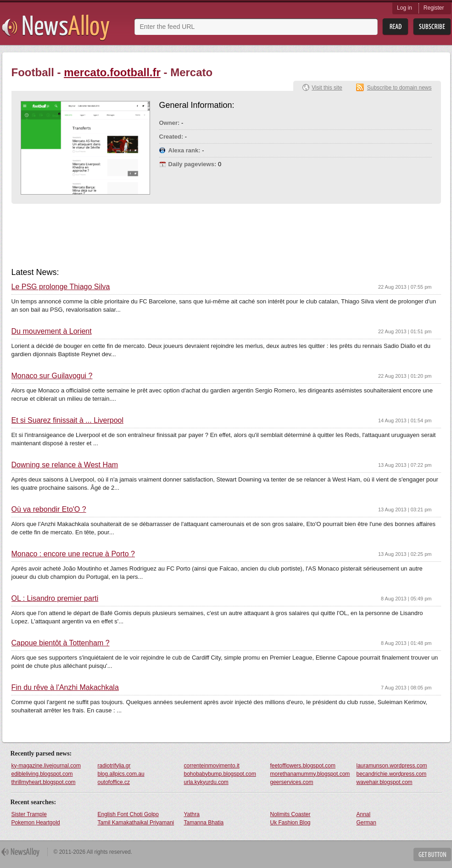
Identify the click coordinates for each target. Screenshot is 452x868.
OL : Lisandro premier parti (55, 599)
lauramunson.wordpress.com (392, 766)
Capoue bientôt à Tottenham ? (61, 643)
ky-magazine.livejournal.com (46, 766)
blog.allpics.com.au (121, 774)
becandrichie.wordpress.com (392, 774)
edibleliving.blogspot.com (42, 774)
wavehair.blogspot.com (385, 782)
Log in (405, 8)
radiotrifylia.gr (114, 766)
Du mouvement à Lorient (52, 331)
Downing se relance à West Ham (65, 465)
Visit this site (327, 88)
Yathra (192, 814)
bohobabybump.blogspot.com (220, 774)
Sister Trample (29, 814)
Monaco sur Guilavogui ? (52, 376)
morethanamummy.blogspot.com (310, 774)
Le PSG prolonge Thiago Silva (61, 287)
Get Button (432, 854)
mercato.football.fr (112, 72)
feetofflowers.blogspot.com (303, 766)
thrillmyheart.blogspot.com (44, 782)
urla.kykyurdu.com (206, 782)
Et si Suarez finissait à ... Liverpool (68, 420)
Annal (364, 814)
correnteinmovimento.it (212, 766)
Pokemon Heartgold (36, 823)
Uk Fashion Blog (290, 823)
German (366, 823)
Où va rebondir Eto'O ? (49, 510)
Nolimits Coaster (290, 814)
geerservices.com (292, 782)
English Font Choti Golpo (128, 814)
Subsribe (432, 27)
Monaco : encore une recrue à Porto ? (73, 554)
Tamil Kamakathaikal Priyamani (136, 823)
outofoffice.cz (114, 782)
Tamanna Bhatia (204, 823)
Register (434, 8)
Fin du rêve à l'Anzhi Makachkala (65, 688)
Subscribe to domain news (399, 88)
